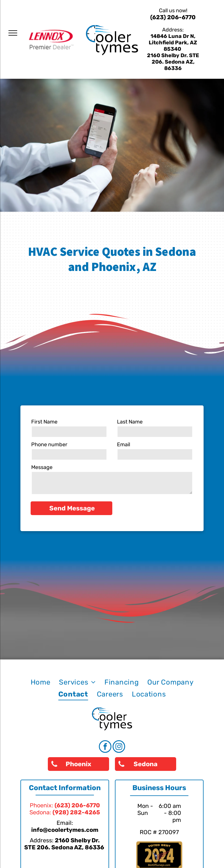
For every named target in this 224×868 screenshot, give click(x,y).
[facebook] (105, 747)
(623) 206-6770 (173, 17)
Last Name (130, 422)
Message (42, 467)
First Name (44, 422)
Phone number (49, 444)
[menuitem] (41, 682)
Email (124, 444)
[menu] (13, 33)
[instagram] (119, 747)
